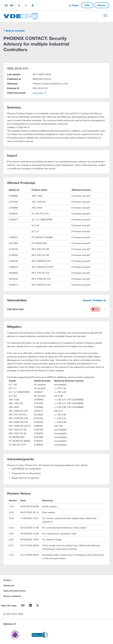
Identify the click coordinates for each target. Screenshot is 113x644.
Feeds (75, 5)
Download (38, 93)
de (6, 5)
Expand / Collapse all (94, 300)
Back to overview (15, 31)
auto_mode (32, 5)
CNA (87, 5)
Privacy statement (12, 596)
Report (102, 5)
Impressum (9, 585)
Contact (7, 580)
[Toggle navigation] (105, 15)
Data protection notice (14, 591)
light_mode (19, 5)
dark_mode (26, 5)
